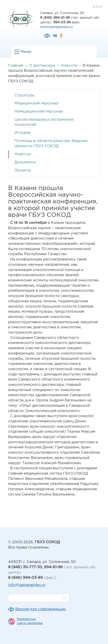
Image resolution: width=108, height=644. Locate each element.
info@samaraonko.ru (57, 27)
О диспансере (42, 66)
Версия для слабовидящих (41, 609)
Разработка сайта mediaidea (30, 621)
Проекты (23, 170)
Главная (16, 66)
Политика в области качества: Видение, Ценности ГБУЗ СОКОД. (51, 144)
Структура (24, 95)
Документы (25, 162)
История (23, 133)
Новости (69, 66)
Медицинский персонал (37, 103)
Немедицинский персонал (39, 112)
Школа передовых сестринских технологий (44, 122)
